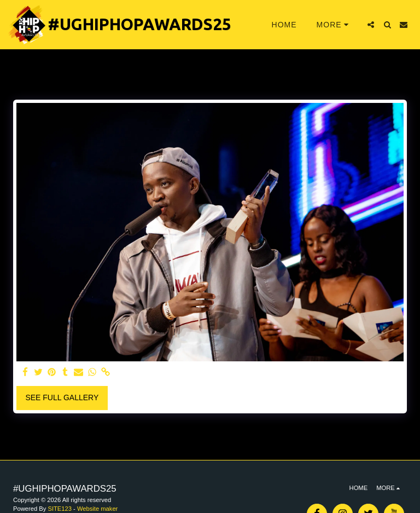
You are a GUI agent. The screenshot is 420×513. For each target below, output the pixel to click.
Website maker (97, 509)
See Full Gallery (62, 397)
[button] (371, 25)
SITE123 (60, 509)
